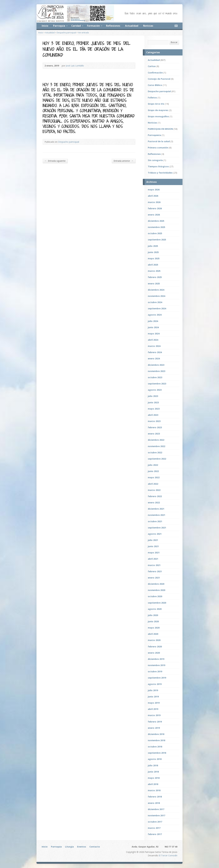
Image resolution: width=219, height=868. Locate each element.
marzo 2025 (154, 271)
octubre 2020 (155, 596)
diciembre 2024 (156, 290)
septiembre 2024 (157, 308)
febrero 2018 (155, 797)
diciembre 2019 (156, 659)
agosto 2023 (155, 390)
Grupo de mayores (158, 110)
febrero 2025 (155, 277)
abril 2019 (153, 709)
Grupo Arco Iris (156, 104)
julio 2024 (153, 321)
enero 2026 (154, 215)
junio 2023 (153, 402)
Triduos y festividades (160, 173)
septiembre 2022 (157, 459)
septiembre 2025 (157, 240)
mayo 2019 (154, 703)
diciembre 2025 (156, 221)
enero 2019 (154, 728)
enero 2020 (154, 653)
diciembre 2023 (156, 365)
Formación (93, 26)
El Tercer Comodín (168, 855)
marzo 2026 (154, 202)
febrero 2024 (155, 352)
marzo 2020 (154, 640)
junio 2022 (153, 471)
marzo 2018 (154, 790)
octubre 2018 (155, 747)
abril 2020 (153, 634)
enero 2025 (154, 284)
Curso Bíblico (155, 85)
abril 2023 (153, 415)
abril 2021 (153, 559)
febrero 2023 (155, 427)
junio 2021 (153, 546)
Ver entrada (83, 33)
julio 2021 (153, 540)
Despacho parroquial (66, 33)
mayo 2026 (154, 190)
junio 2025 (153, 252)
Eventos (82, 847)
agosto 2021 (155, 534)
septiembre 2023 (157, 384)
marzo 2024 (154, 346)
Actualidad (132, 26)
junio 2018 (153, 772)
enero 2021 (154, 578)
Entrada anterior (123, 161)
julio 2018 (153, 765)
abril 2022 (153, 484)
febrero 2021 (155, 571)
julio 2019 (153, 690)
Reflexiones (113, 26)
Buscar (174, 42)
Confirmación (155, 73)
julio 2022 (153, 465)
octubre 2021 (155, 521)
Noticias (148, 26)
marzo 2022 (154, 490)
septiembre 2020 (157, 603)
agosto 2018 (155, 759)
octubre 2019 (155, 671)
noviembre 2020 (156, 590)
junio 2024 (153, 327)
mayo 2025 (154, 258)
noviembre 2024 (156, 296)
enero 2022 (154, 503)
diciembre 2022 (156, 440)
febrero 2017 (155, 834)
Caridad (76, 26)
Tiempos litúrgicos (158, 166)
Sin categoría (155, 160)
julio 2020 (153, 615)
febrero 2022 (155, 496)
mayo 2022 (154, 477)
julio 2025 (153, 246)
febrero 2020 (155, 647)
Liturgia (69, 847)
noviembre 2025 (156, 227)
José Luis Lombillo (75, 66)
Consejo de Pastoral (159, 79)
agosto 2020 (155, 609)
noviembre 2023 (156, 371)
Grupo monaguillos (158, 116)
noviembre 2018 (156, 740)
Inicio (45, 26)
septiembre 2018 (157, 753)
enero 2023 (154, 434)
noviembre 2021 (156, 515)
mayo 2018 (154, 778)
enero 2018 (154, 803)
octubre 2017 (155, 822)
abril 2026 (153, 196)
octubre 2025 (155, 233)
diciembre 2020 (156, 584)
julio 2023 (153, 396)
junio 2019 (153, 697)
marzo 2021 (154, 565)
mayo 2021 (154, 553)
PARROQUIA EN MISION (160, 129)
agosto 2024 (155, 315)
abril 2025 (153, 265)
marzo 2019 (154, 715)
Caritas (152, 66)
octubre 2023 (155, 377)
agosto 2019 (155, 684)
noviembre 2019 (156, 665)
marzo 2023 (154, 421)
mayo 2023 (154, 409)
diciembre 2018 (156, 734)
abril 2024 (153, 340)
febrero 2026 (155, 208)
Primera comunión (158, 148)
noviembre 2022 (156, 446)
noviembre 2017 (156, 815)
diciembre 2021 (156, 509)
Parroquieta (154, 135)
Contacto (95, 847)
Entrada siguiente (55, 161)
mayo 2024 (154, 334)
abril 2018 (153, 784)
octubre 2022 (155, 452)
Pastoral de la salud (159, 141)
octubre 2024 (155, 302)
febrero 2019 (155, 722)
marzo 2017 (154, 828)
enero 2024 (154, 358)
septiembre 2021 (157, 528)
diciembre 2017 (156, 809)
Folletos (152, 98)
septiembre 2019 (157, 678)
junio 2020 (153, 621)
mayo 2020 (154, 628)
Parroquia (59, 26)
